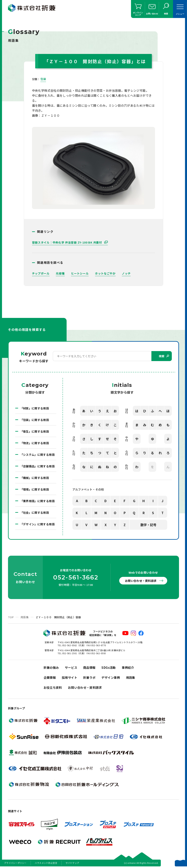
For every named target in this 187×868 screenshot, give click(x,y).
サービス (71, 667)
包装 (43, 79)
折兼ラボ (89, 677)
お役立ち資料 (53, 687)
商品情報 (89, 667)
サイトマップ (72, 863)
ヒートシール (80, 273)
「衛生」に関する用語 (35, 431)
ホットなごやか (105, 273)
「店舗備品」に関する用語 (37, 466)
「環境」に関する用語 (35, 489)
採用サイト (69, 677)
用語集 (25, 617)
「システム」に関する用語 (37, 455)
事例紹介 (128, 667)
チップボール (41, 273)
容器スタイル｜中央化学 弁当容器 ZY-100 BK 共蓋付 (67, 242)
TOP (11, 617)
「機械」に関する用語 (35, 478)
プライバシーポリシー (15, 863)
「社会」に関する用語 (35, 513)
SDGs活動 (108, 667)
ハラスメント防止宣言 (46, 863)
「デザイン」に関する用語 (37, 524)
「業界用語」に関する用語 (37, 501)
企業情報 (50, 677)
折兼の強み (51, 667)
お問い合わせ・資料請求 (141, 581)
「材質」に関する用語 (35, 408)
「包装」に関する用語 (35, 420)
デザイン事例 (111, 677)
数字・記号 (148, 525)
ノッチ (126, 273)
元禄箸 (60, 273)
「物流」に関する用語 (35, 443)
